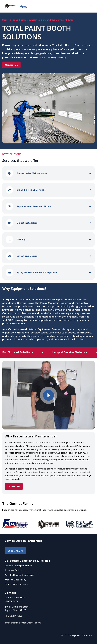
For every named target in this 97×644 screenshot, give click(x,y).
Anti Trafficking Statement (19, 575)
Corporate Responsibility (18, 566)
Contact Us (11, 65)
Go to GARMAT (15, 551)
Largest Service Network (70, 352)
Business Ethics (13, 570)
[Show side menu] (91, 6)
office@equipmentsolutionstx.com (23, 623)
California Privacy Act (16, 584)
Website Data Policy (15, 580)
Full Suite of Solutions (18, 352)
